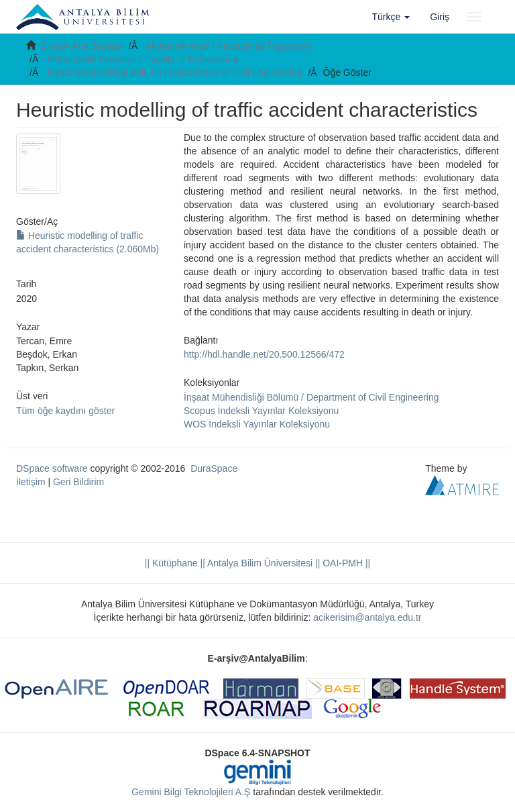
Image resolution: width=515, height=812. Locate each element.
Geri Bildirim (78, 482)
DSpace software (52, 468)
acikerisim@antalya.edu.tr (367, 617)
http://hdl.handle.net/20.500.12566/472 (264, 354)
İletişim (31, 482)
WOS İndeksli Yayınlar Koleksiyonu (257, 424)
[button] (391, 17)
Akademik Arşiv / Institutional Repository (229, 46)
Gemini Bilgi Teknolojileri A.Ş (191, 792)
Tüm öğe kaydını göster (65, 411)
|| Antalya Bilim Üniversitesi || (259, 563)
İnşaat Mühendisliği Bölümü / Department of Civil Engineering (175, 72)
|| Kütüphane (171, 563)
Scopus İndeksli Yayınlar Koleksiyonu (261, 411)
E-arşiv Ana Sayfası (82, 46)
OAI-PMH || (345, 563)
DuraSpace (214, 468)
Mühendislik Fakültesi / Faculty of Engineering (142, 59)
